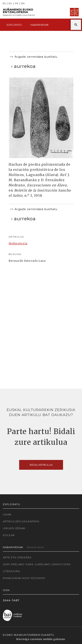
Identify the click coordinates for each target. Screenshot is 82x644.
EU (10, 4)
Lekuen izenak (14, 528)
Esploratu (14, 25)
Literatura (11, 571)
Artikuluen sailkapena (21, 521)
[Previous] (23, 66)
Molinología (18, 243)
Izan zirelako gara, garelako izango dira (37, 564)
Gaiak (7, 514)
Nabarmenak (40, 25)
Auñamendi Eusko (19, 12)
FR (17, 4)
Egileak (9, 535)
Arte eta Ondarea (17, 557)
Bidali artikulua (41, 465)
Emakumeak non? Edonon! (24, 578)
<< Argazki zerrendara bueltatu (34, 57)
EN (23, 4)
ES (4, 4)
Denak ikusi (35, 547)
